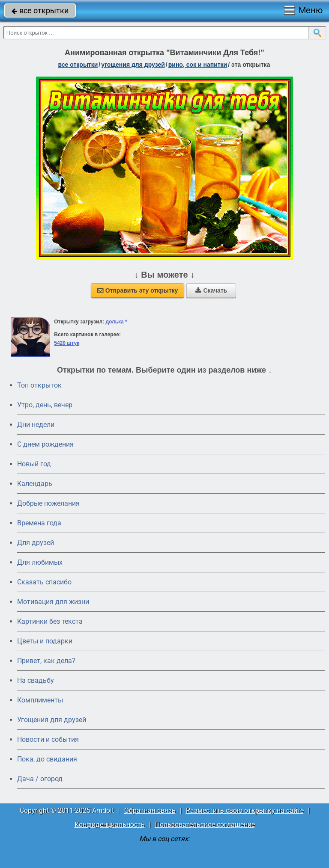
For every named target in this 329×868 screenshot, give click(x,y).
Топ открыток (39, 385)
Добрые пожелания (48, 503)
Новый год (34, 464)
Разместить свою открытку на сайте (245, 810)
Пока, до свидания (47, 759)
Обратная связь (150, 810)
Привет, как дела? (46, 661)
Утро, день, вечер (45, 405)
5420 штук (67, 343)
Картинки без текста (50, 621)
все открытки (40, 10)
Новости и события (48, 739)
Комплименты (40, 700)
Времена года (39, 523)
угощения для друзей (133, 65)
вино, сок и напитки (198, 65)
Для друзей (36, 543)
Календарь (35, 484)
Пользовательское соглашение (205, 825)
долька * (116, 322)
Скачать (211, 290)
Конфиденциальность (110, 825)
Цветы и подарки (45, 641)
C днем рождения (45, 444)
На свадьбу (36, 680)
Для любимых (40, 562)
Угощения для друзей (52, 720)
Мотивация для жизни (53, 602)
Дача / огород (40, 779)
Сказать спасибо (44, 582)
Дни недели (36, 425)
